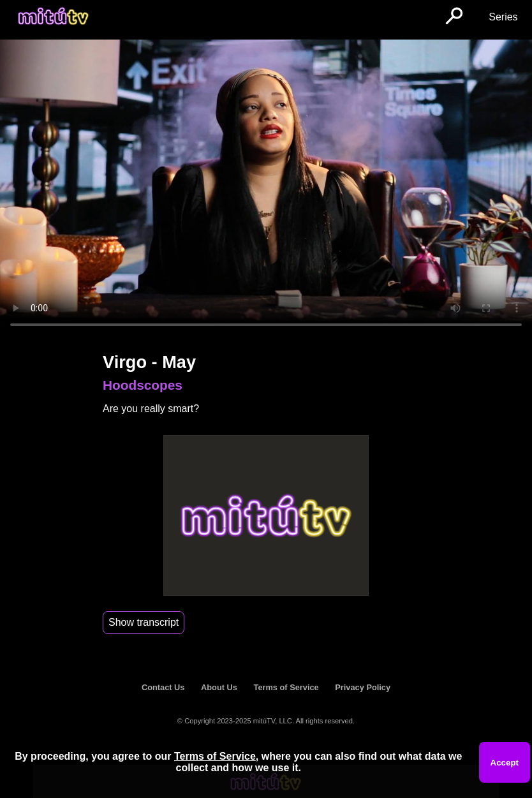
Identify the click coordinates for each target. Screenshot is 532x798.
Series (503, 17)
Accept (505, 763)
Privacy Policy (363, 687)
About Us (219, 687)
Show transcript (144, 622)
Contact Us (163, 687)
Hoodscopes (143, 385)
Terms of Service (286, 687)
